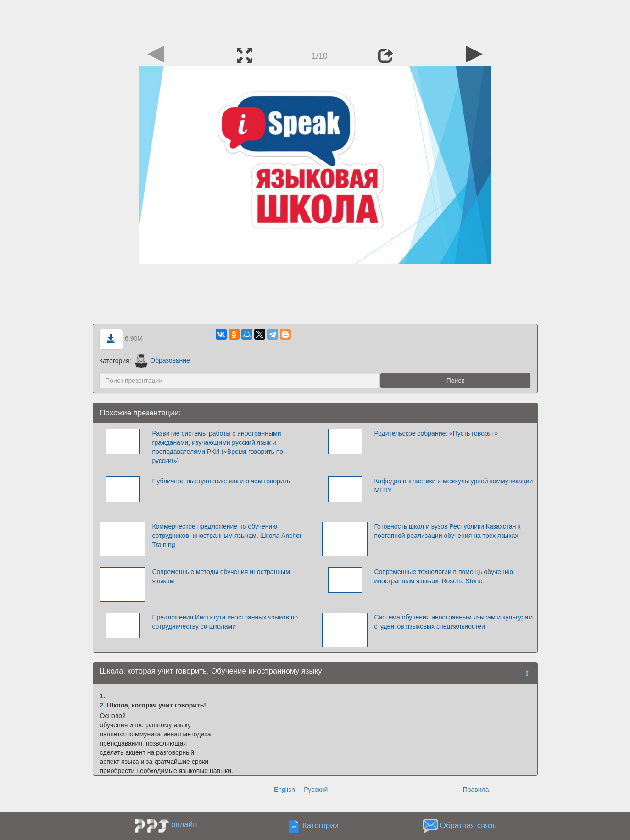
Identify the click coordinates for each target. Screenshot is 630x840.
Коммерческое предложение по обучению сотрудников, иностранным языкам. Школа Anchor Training (227, 536)
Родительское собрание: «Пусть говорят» (436, 433)
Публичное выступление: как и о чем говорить (221, 481)
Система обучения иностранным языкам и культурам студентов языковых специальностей (453, 622)
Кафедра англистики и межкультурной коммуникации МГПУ (453, 486)
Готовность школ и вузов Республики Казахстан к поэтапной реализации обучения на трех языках (447, 531)
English (284, 790)
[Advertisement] (315, 21)
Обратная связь (468, 826)
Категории (321, 826)
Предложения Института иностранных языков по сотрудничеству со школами (225, 622)
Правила (476, 790)
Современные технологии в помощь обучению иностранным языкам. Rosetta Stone (443, 576)
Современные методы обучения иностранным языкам (221, 576)
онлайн (184, 825)
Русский (316, 790)
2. (103, 705)
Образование (162, 360)
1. (103, 696)
